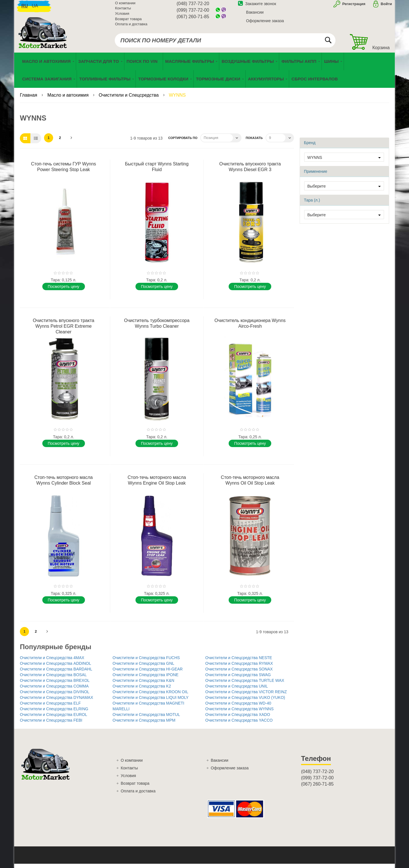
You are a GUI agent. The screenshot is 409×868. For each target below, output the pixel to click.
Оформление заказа (265, 24)
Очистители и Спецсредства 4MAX (52, 662)
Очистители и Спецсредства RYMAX (239, 668)
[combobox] (225, 43)
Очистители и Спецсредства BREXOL (55, 685)
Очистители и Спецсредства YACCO (239, 724)
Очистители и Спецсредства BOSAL (53, 679)
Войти (386, 7)
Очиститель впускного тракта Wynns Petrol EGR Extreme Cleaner (63, 330)
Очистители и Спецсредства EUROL (54, 719)
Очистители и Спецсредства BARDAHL (56, 673)
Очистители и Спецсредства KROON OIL (150, 696)
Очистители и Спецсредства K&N (143, 685)
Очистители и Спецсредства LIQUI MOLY (151, 702)
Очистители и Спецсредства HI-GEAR (148, 673)
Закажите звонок (257, 7)
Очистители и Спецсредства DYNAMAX (57, 702)
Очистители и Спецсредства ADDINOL (56, 668)
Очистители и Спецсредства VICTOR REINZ (246, 696)
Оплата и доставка (131, 27)
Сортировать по (183, 142)
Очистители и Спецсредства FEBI (51, 724)
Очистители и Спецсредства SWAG (238, 679)
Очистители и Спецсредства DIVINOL (55, 696)
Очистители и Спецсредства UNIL (237, 690)
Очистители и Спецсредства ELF (50, 707)
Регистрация (353, 7)
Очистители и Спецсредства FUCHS (146, 662)
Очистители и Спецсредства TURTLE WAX (245, 685)
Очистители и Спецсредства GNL (143, 668)
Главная (29, 99)
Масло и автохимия (69, 99)
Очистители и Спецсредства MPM (144, 724)
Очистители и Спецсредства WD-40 (238, 707)
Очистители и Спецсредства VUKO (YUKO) (245, 702)
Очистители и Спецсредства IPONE (145, 679)
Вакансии (255, 15)
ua (35, 9)
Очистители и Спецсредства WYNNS (240, 713)
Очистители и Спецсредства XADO (238, 719)
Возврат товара (128, 22)
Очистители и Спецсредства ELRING (54, 713)
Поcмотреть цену (63, 291)
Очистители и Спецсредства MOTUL (146, 719)
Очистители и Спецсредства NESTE (239, 662)
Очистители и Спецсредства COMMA (54, 690)
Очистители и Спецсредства (129, 99)
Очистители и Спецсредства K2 (142, 690)
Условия (122, 16)
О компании (125, 6)
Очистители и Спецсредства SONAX (239, 673)
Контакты (123, 11)
